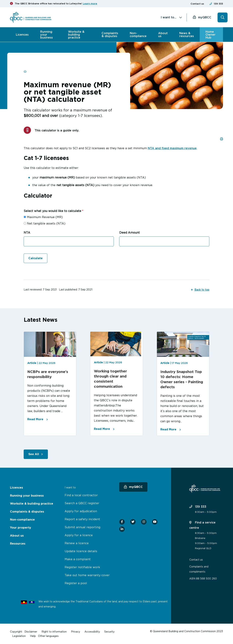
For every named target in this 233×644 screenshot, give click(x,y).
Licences (22, 35)
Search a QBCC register (82, 503)
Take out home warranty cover (87, 575)
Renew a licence (77, 543)
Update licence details (81, 551)
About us (163, 35)
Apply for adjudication (81, 511)
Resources (18, 544)
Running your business (47, 35)
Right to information (54, 632)
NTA (27, 232)
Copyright (16, 632)
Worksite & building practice (76, 35)
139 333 (218, 4)
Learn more (90, 4)
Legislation (19, 636)
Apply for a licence (79, 535)
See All (34, 454)
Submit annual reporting (82, 527)
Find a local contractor (81, 495)
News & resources (187, 35)
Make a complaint (78, 559)
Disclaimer (31, 632)
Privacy (76, 632)
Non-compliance (138, 35)
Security (109, 632)
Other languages (48, 636)
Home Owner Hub (211, 35)
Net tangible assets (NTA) (46, 223)
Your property (21, 528)
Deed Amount (130, 232)
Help (33, 636)
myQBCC (205, 17)
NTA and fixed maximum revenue (172, 148)
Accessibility (92, 632)
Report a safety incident (82, 519)
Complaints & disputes (110, 35)
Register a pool (76, 583)
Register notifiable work (82, 567)
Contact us (197, 4)
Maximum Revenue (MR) (45, 217)
